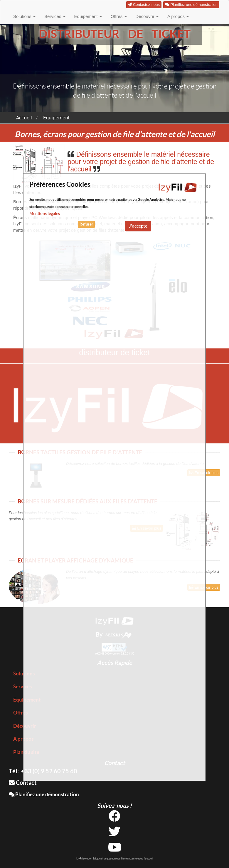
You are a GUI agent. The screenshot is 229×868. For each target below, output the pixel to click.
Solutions (24, 16)
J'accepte (138, 226)
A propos (178, 16)
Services (55, 16)
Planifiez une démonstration (44, 794)
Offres (119, 16)
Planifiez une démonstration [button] (191, 5)
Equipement (88, 16)
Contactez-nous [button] (144, 5)
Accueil (24, 118)
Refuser (86, 224)
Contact (23, 783)
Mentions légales (45, 213)
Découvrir (147, 16)
